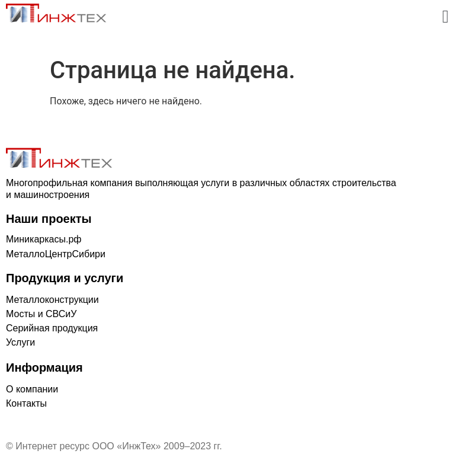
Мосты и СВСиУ (41, 314)
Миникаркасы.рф (44, 239)
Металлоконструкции (52, 300)
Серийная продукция (52, 328)
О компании (32, 389)
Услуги (20, 342)
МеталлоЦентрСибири (56, 254)
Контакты (26, 403)
